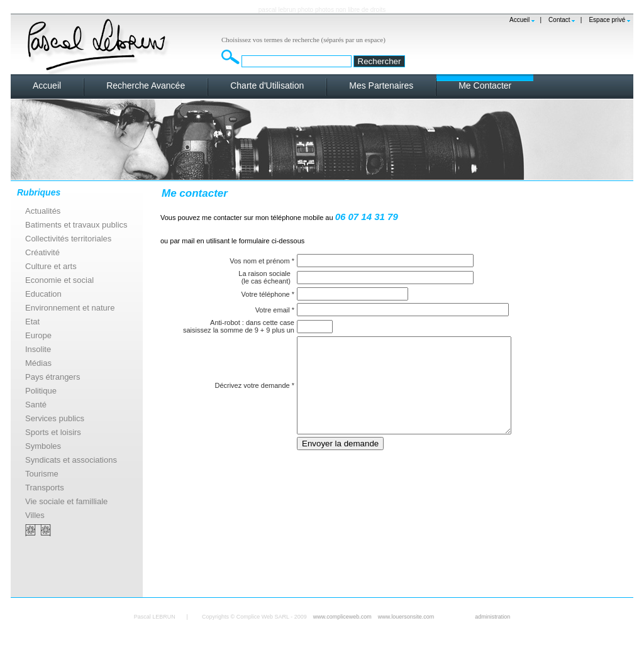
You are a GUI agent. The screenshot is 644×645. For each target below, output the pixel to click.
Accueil (519, 20)
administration (492, 617)
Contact (559, 20)
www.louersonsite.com (406, 617)
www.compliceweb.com (342, 617)
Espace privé (607, 20)
